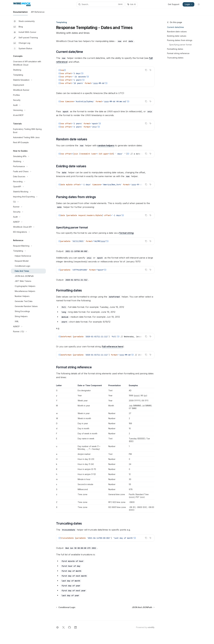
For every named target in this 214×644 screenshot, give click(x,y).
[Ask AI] (150, 70)
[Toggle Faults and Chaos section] (28, 171)
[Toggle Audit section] (28, 105)
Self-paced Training (25, 38)
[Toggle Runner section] (28, 207)
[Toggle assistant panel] (132, 4)
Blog (18, 27)
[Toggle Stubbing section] (28, 161)
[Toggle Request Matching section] (28, 246)
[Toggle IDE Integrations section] (28, 232)
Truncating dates (175, 58)
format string (126, 233)
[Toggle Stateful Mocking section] (28, 192)
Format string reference (178, 53)
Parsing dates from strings (180, 40)
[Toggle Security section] (28, 212)
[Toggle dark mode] (199, 4)
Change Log (22, 43)
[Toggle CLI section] (28, 202)
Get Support (174, 4)
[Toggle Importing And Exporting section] (28, 197)
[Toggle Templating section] (28, 251)
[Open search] (100, 4)
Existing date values (177, 36)
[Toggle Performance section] (28, 166)
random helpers (106, 145)
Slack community (24, 21)
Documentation (20, 13)
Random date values (177, 32)
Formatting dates (175, 49)
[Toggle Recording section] (28, 182)
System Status (23, 48)
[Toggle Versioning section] (28, 110)
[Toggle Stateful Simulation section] (28, 80)
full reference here (113, 347)
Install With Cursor (25, 32)
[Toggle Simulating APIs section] (28, 156)
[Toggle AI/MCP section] (28, 222)
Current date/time (175, 27)
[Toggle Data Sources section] (28, 177)
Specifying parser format (180, 45)
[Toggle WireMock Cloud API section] (28, 227)
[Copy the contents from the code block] (146, 70)
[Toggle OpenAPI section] (28, 187)
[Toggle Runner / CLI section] (28, 332)
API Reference (38, 13)
